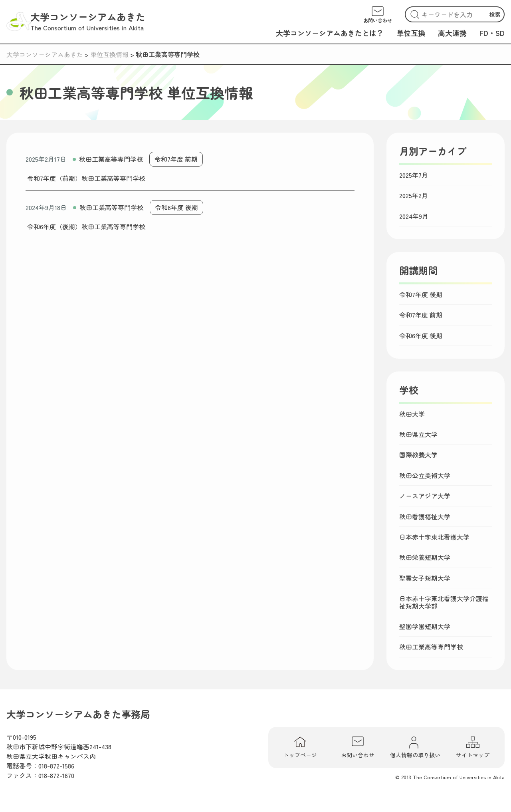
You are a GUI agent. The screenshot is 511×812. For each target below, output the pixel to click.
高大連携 (452, 33)
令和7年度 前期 (176, 159)
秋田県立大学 (418, 434)
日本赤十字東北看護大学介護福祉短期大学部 (444, 602)
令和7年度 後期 (421, 294)
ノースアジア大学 (425, 496)
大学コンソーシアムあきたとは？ (330, 33)
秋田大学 (412, 414)
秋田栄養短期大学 (425, 557)
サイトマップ (473, 747)
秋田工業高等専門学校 (111, 159)
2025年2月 (414, 195)
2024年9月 (414, 216)
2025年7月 (414, 175)
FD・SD (492, 33)
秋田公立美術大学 (425, 475)
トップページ (300, 747)
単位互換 (411, 33)
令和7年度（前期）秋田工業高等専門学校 (86, 178)
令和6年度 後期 (176, 207)
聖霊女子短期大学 (425, 578)
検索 (495, 14)
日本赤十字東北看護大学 (434, 537)
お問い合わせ (358, 747)
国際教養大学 (418, 455)
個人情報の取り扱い (415, 747)
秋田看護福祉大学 (425, 516)
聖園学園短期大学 (425, 626)
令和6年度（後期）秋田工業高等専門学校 (86, 226)
